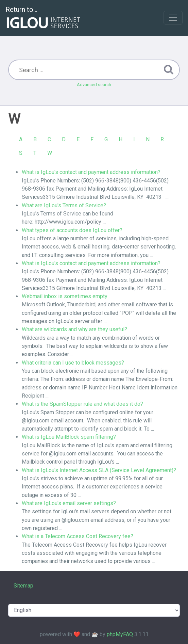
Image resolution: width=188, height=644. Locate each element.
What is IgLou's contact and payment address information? (91, 172)
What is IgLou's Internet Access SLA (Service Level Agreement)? (99, 470)
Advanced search (94, 85)
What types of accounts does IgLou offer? (72, 230)
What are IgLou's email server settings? (69, 503)
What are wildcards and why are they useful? (74, 329)
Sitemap (23, 586)
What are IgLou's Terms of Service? (64, 205)
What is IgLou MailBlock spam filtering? (69, 437)
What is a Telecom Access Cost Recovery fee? (78, 536)
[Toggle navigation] (173, 18)
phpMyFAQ (120, 634)
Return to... (44, 18)
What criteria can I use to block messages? (73, 363)
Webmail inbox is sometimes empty (65, 296)
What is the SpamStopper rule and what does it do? (82, 404)
